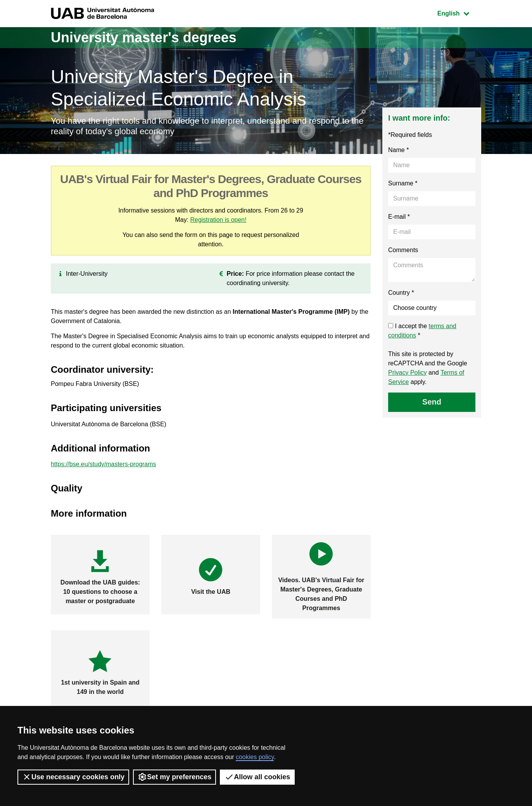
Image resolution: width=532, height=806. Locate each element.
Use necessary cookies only (73, 777)
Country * (401, 293)
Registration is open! (218, 220)
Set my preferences (174, 777)
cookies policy (255, 757)
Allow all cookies (257, 777)
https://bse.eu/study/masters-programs (104, 464)
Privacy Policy (408, 373)
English (459, 13)
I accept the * (422, 331)
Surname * (403, 183)
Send (432, 402)
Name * (398, 150)
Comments (403, 250)
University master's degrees (144, 37)
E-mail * (399, 217)
